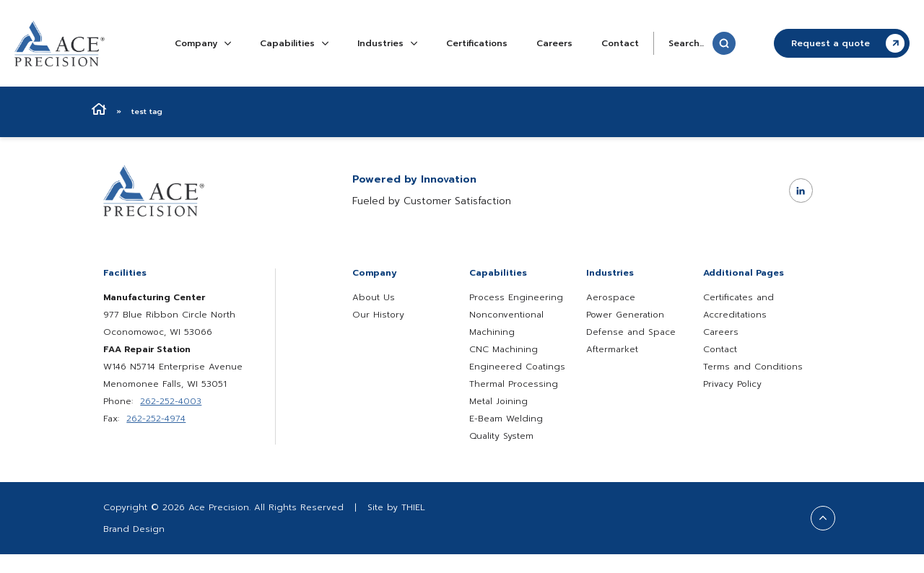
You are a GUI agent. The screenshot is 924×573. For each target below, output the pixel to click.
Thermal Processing (514, 384)
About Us (374, 297)
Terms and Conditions (753, 367)
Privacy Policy (732, 384)
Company (203, 43)
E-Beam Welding (506, 419)
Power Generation (625, 315)
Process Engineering (516, 297)
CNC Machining (504, 349)
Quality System (501, 436)
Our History (378, 315)
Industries (387, 43)
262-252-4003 (171, 401)
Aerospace (611, 297)
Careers (554, 43)
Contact (620, 43)
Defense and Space (631, 332)
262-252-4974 (156, 419)
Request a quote (848, 43)
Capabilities (294, 43)
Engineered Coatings (517, 367)
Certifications (477, 43)
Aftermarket (612, 349)
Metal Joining (498, 401)
